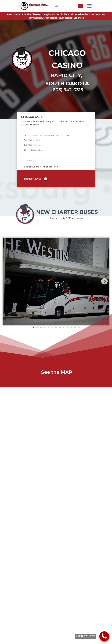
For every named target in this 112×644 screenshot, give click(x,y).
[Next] (104, 281)
